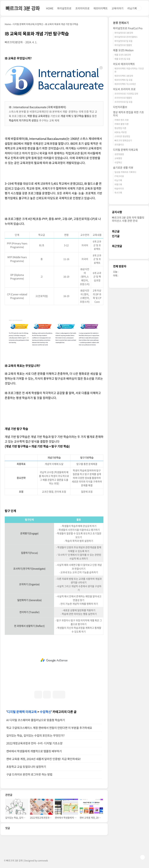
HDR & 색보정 (121, 132)
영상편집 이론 (120, 128)
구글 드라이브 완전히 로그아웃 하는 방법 (29, 774)
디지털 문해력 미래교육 (22, 712)
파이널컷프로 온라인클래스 (126, 37)
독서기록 (118, 193)
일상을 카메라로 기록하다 (125, 172)
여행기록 (118, 184)
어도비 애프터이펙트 (124, 64)
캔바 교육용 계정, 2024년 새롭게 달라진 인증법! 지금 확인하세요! (44, 759)
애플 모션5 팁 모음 (122, 59)
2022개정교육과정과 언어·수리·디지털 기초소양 (34, 743)
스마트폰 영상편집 (122, 136)
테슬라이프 (119, 188)
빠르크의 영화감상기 (123, 140)
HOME (50, 8)
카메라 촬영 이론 (122, 124)
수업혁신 (45, 712)
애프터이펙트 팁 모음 (123, 80)
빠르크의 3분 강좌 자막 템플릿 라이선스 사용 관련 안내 (128, 219)
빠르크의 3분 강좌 (23, 8)
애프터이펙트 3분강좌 (124, 76)
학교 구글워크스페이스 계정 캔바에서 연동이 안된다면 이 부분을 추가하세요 (49, 728)
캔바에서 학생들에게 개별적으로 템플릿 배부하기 (34, 751)
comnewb (43, 860)
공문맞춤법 (119, 154)
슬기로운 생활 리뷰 (123, 167)
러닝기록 (132, 8)
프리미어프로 (82, 8)
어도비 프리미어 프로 (124, 89)
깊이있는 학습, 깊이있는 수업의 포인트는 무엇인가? (35, 735)
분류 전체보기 (121, 23)
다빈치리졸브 (120, 107)
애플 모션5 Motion (123, 50)
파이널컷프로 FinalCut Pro (128, 28)
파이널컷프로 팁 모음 (123, 41)
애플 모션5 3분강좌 (123, 55)
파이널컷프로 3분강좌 (124, 33)
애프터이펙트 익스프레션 (125, 84)
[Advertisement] (54, 660)
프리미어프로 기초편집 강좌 (126, 94)
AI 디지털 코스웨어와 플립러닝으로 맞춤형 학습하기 (36, 720)
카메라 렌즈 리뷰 (122, 120)
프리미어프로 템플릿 (123, 98)
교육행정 (118, 158)
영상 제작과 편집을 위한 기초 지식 (129, 114)
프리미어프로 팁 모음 (123, 102)
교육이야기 (118, 8)
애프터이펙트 (101, 8)
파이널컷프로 (64, 8)
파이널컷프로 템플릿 (123, 45)
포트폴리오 (119, 144)
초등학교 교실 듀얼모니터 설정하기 (26, 767)
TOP (143, 857)
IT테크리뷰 (119, 176)
